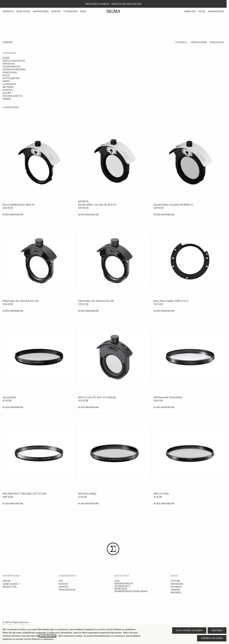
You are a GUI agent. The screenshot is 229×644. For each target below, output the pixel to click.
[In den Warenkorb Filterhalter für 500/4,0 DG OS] (13, 311)
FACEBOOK (176, 587)
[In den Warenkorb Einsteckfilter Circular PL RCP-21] (88, 215)
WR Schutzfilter (87, 494)
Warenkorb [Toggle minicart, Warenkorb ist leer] (216, 11)
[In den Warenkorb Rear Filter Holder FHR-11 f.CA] (164, 311)
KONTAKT (64, 584)
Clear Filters (11, 107)
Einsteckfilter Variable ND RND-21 (173, 205)
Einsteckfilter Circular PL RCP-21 (97, 205)
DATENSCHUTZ (122, 586)
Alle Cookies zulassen (189, 630)
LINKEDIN (175, 590)
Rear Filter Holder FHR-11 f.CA (171, 301)
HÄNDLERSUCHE (67, 590)
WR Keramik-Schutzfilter (168, 397)
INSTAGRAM (177, 584)
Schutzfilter (9, 397)
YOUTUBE (176, 581)
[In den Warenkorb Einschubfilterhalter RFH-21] (13, 215)
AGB (117, 581)
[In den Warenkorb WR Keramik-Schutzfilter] (164, 407)
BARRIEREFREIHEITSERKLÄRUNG (131, 591)
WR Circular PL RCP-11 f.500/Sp (97, 397)
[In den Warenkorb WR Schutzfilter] (88, 504)
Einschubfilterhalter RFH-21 (18, 205)
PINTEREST (176, 593)
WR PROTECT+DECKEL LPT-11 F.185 (25, 494)
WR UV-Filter (161, 494)
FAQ (61, 581)
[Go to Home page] (113, 11)
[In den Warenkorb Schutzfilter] (13, 407)
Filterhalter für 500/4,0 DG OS (20, 301)
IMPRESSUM (121, 589)
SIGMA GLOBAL (10, 584)
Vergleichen (217, 42)
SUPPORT (64, 587)
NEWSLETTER (10, 587)
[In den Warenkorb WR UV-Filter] (164, 504)
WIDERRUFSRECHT (124, 584)
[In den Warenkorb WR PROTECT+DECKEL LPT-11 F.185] (13, 504)
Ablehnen (217, 630)
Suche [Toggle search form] (202, 11)
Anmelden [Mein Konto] (190, 11)
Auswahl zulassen (212, 638)
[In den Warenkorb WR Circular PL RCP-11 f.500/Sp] (88, 407)
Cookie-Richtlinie (47, 636)
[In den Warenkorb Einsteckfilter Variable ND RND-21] (164, 215)
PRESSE (7, 581)
